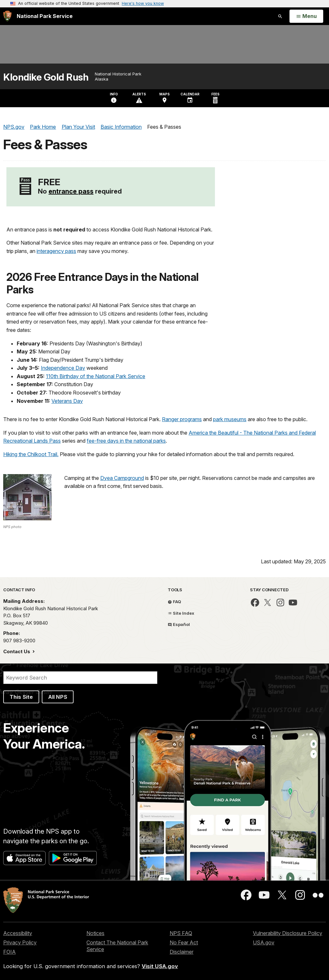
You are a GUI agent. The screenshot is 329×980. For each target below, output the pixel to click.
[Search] (80, 678)
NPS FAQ (181, 933)
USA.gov (264, 942)
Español (179, 624)
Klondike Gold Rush (46, 77)
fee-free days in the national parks (126, 441)
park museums (230, 419)
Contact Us (17, 651)
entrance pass (71, 191)
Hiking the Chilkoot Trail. (31, 454)
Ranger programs (182, 419)
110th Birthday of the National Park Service (96, 376)
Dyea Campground (122, 478)
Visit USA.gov (160, 966)
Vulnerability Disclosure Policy (288, 933)
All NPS (58, 697)
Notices (95, 933)
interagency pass (56, 251)
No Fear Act (184, 942)
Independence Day (63, 368)
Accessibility (18, 933)
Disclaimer (182, 952)
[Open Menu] (306, 16)
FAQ (174, 602)
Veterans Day (67, 401)
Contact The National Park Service (117, 946)
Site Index (181, 613)
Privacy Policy (20, 942)
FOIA (9, 952)
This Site (21, 697)
